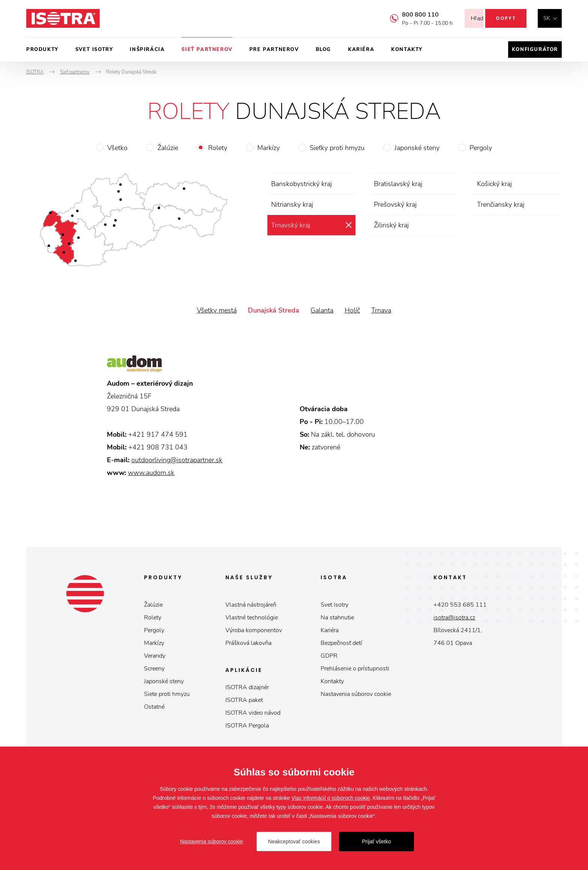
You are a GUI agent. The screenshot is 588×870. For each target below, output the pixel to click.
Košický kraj (494, 184)
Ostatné (154, 707)
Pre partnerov (274, 50)
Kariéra (361, 50)
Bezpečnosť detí (341, 643)
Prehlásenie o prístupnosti (355, 669)
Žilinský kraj (391, 225)
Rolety (218, 148)
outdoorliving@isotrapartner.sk (177, 460)
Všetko (117, 148)
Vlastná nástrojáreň (251, 605)
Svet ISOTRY (94, 50)
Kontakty (407, 50)
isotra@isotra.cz (454, 618)
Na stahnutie (337, 618)
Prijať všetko (376, 841)
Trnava (381, 310)
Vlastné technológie (252, 618)
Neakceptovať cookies (294, 841)
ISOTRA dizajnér (247, 687)
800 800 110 (411, 15)
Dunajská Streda (274, 310)
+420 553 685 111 (460, 605)
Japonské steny (417, 148)
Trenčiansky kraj (501, 204)
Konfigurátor (535, 50)
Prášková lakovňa (248, 643)
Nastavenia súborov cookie (356, 694)
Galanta (322, 310)
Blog (323, 50)
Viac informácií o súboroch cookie (331, 798)
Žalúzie (168, 148)
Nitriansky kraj (292, 204)
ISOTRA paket (244, 700)
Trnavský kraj (291, 225)
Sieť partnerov (207, 50)
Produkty (42, 50)
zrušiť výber (349, 225)
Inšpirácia (147, 50)
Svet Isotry (334, 605)
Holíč (352, 310)
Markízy (268, 148)
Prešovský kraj (395, 204)
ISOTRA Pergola (247, 726)
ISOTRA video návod (253, 713)
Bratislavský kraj (398, 184)
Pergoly (481, 148)
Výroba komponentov (254, 630)
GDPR (329, 656)
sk (547, 18)
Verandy (155, 656)
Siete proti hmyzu (167, 694)
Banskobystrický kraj (301, 184)
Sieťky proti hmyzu (337, 148)
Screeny (154, 669)
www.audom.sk (151, 473)
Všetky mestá (217, 310)
